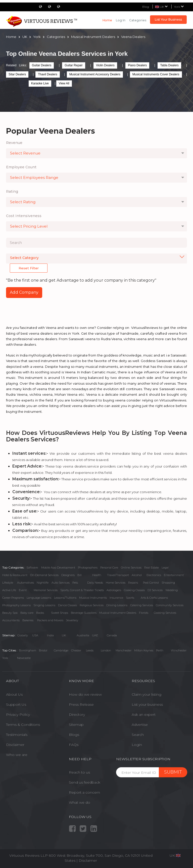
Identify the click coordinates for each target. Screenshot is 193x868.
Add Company (24, 292)
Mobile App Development (58, 568)
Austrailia (83, 635)
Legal (165, 568)
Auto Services (61, 583)
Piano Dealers (137, 65)
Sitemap (76, 725)
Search (138, 735)
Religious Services (92, 605)
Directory (77, 714)
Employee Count (21, 167)
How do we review (85, 694)
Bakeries (28, 620)
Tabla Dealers (169, 65)
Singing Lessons (44, 605)
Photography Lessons (16, 605)
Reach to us (79, 772)
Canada (112, 635)
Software (32, 568)
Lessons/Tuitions (65, 598)
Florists (144, 613)
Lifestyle (8, 583)
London (106, 650)
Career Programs (13, 598)
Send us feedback (85, 782)
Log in (121, 20)
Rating (12, 191)
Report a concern (84, 792)
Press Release (81, 704)
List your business (147, 704)
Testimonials (17, 735)
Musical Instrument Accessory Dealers (95, 74)
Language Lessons (39, 598)
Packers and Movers (50, 620)
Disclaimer (15, 745)
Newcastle (24, 658)
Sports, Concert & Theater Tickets (82, 590)
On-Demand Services (44, 575)
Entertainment (174, 575)
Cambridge (61, 650)
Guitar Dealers (42, 65)
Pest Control (151, 583)
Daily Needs (95, 583)
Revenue (14, 143)
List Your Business (168, 19)
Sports (130, 598)
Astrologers (114, 590)
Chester (76, 650)
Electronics (154, 575)
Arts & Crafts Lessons (154, 598)
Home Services (116, 583)
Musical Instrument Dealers (118, 613)
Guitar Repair (74, 65)
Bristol (43, 650)
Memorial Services (46, 590)
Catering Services (142, 605)
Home (107, 20)
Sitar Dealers (17, 74)
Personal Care (109, 568)
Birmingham (28, 650)
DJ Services (155, 590)
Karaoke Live (40, 83)
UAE (95, 635)
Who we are (17, 755)
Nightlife (43, 583)
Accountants (11, 620)
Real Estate (152, 568)
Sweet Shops (60, 613)
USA (35, 635)
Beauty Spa (10, 613)
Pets (75, 583)
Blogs (74, 735)
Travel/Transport (118, 575)
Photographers (88, 568)
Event (23, 590)
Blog (146, 7)
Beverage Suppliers (84, 613)
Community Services (170, 605)
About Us (14, 694)
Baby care (27, 613)
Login (137, 745)
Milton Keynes (144, 650)
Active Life (9, 590)
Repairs (133, 583)
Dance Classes (67, 605)
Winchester (179, 650)
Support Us (16, 704)
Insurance (116, 598)
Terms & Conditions (23, 725)
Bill (80, 575)
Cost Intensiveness (24, 216)
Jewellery (72, 620)
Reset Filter (29, 268)
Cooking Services (165, 613)
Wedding (172, 590)
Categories (138, 20)
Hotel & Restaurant (15, 575)
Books (40, 613)
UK (64, 635)
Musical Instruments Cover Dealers (156, 74)
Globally (23, 635)
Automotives (26, 583)
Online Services (131, 568)
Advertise (140, 725)
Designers (68, 575)
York (179, 7)
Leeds (90, 650)
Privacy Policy (18, 714)
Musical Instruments (93, 598)
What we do (80, 802)
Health (97, 575)
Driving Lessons (117, 605)
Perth (160, 650)
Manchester (124, 650)
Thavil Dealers (48, 74)
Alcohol (137, 575)
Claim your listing (147, 694)
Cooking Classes (134, 590)
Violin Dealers (105, 65)
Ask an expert (144, 714)
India (50, 635)
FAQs (74, 745)
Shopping (168, 583)
